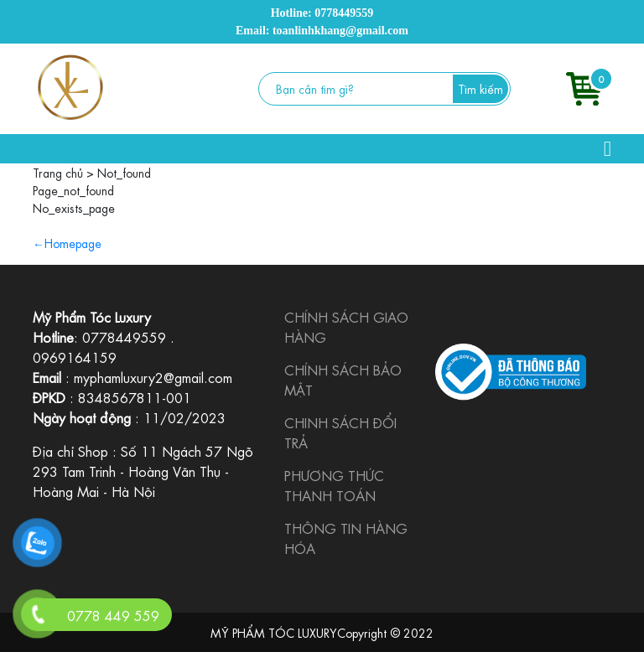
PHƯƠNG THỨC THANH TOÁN (334, 485)
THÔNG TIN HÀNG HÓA (346, 538)
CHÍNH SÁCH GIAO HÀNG (346, 326)
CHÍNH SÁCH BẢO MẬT (343, 379)
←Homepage (67, 242)
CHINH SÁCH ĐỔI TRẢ (340, 432)
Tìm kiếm (480, 88)
